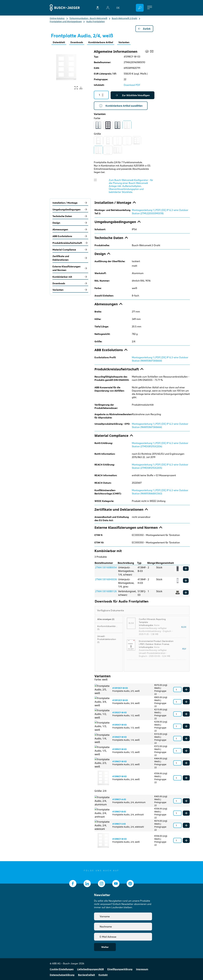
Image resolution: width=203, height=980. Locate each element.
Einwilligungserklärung (120, 969)
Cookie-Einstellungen (62, 969)
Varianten (124, 42)
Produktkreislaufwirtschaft (70, 243)
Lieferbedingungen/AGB (90, 969)
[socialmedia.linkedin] (87, 884)
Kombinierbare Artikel (101, 42)
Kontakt (103, 975)
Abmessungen (70, 229)
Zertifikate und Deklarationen (70, 258)
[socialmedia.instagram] (101, 884)
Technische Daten (70, 216)
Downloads (77, 42)
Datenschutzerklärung (62, 975)
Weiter (105, 947)
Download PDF (132, 85)
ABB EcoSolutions (70, 236)
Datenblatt (59, 42)
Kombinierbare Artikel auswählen (121, 106)
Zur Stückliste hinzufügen (133, 95)
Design (70, 223)
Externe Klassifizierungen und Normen (70, 268)
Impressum (142, 969)
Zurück (144, 29)
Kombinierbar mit (70, 277)
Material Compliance (70, 250)
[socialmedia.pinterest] (130, 884)
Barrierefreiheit (86, 975)
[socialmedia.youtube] (116, 884)
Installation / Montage (70, 203)
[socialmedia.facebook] (73, 884)
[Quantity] (101, 95)
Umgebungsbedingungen (70, 209)
